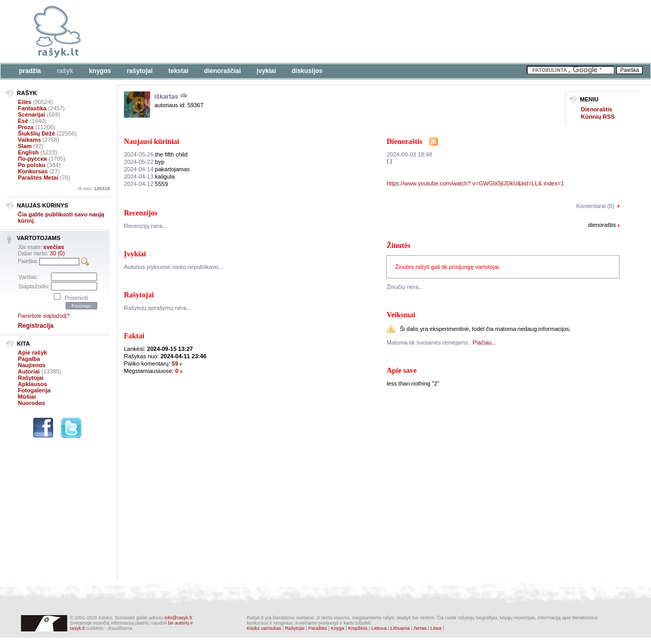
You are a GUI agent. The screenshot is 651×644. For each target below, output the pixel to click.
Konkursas (33, 171)
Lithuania (400, 628)
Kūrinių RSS (598, 117)
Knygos (100, 71)
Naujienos (32, 365)
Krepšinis (358, 628)
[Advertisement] (323, 32)
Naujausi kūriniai (151, 142)
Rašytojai (139, 71)
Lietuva (379, 628)
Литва (420, 628)
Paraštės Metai (38, 178)
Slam (25, 146)
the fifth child (156, 154)
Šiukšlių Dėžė (36, 133)
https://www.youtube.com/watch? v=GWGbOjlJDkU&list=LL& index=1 (475, 183)
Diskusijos (307, 71)
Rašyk (65, 71)
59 (175, 363)
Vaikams (29, 140)
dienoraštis (602, 225)
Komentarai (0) (596, 206)
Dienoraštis (597, 109)
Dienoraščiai (223, 71)
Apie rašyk (33, 352)
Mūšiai (27, 397)
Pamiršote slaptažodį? (44, 316)
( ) (389, 161)
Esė (23, 121)
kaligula (149, 176)
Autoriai (29, 371)
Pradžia (30, 71)
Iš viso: (94, 189)
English (28, 152)
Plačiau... (484, 342)
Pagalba (29, 359)
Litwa (436, 628)
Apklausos (33, 384)
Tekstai (178, 71)
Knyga (338, 628)
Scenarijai (31, 115)
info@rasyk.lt (178, 618)
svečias (54, 247)
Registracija (36, 326)
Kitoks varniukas (264, 628)
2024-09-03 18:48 (409, 154)
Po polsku (32, 165)
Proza (26, 127)
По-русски (32, 159)
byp (144, 162)
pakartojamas (157, 169)
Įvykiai (266, 71)
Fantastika (32, 108)
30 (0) (57, 253)
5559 (146, 184)
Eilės (25, 102)
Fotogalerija (34, 390)
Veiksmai (401, 315)
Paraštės (318, 628)
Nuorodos (31, 403)
